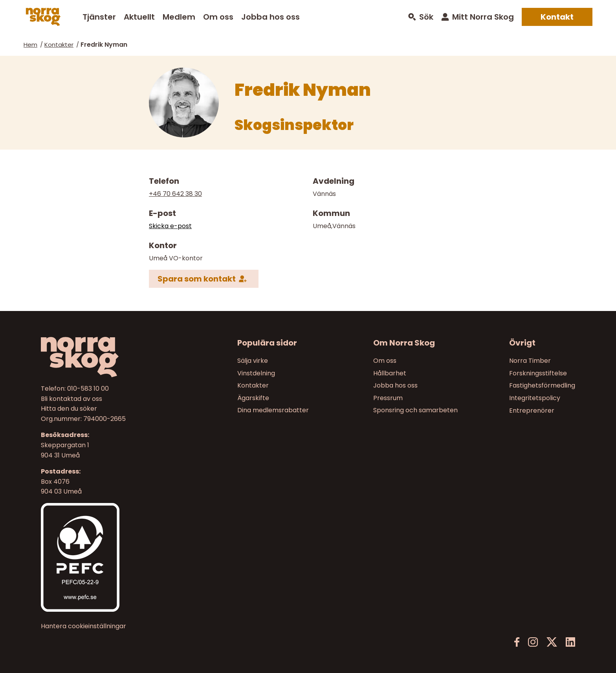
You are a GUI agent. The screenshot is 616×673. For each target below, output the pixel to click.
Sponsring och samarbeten (415, 411)
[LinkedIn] (570, 642)
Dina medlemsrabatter (273, 411)
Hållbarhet (390, 373)
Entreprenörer (532, 411)
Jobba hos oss (270, 17)
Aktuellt (139, 17)
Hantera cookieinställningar (83, 626)
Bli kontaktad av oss (71, 399)
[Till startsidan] (104, 357)
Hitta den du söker (69, 409)
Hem (30, 45)
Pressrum (388, 398)
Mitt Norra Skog (483, 17)
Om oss (218, 17)
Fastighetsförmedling (542, 385)
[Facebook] (517, 642)
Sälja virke (253, 361)
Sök (426, 17)
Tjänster (99, 17)
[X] (552, 642)
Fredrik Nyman (104, 45)
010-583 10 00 (88, 389)
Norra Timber (530, 361)
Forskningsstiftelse (538, 373)
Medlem (179, 17)
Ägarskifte (253, 398)
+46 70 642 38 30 (175, 194)
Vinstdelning (256, 373)
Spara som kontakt (197, 278)
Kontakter (59, 45)
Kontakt (557, 17)
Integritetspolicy (535, 398)
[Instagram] (533, 642)
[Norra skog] (43, 17)
